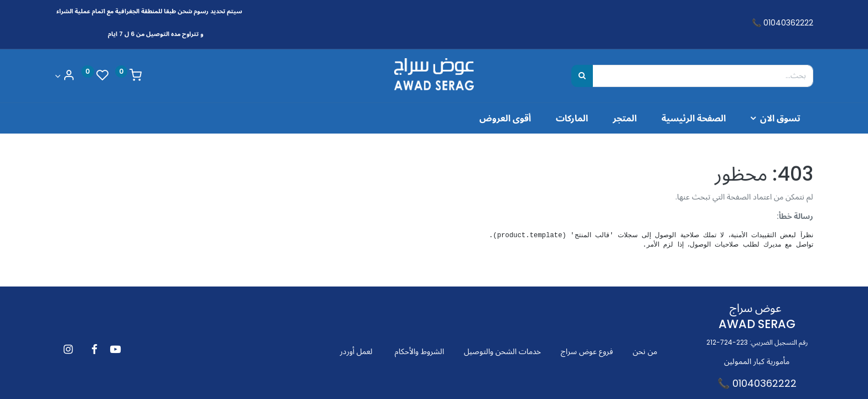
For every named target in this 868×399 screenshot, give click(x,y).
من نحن (645, 351)
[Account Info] (65, 76)
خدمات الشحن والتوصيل (502, 351)
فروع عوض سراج (587, 351)
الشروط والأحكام (419, 351)
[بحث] (582, 76)
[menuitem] (693, 118)
